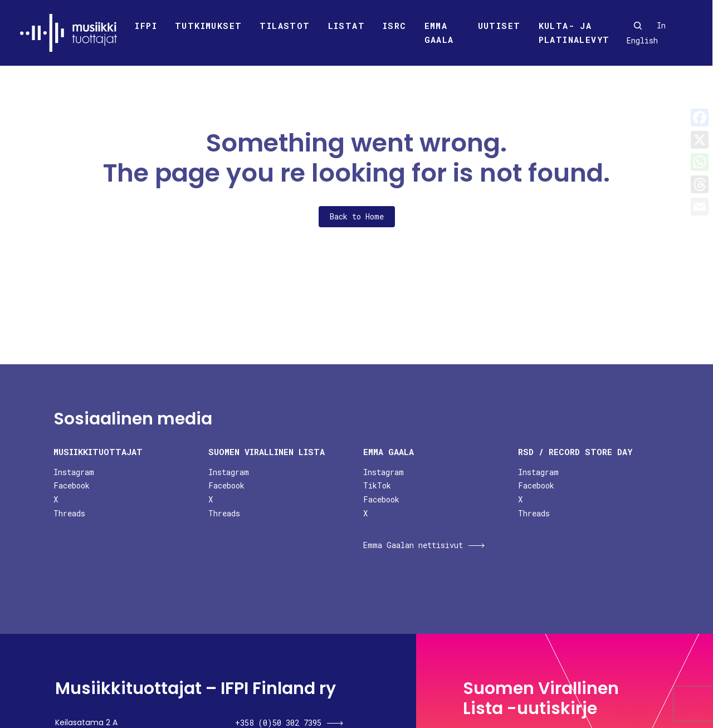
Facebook (72, 485)
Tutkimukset (208, 26)
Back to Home (357, 216)
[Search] (638, 26)
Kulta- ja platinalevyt (574, 33)
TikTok (377, 485)
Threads (69, 513)
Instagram (74, 472)
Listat (346, 26)
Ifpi (146, 26)
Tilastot (285, 26)
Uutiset (499, 26)
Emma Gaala (439, 33)
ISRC (395, 26)
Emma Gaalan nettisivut (413, 545)
